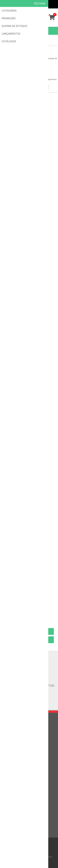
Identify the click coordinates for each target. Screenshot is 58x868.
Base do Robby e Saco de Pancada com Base (29, 537)
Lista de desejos (13, 797)
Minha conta (47, 4)
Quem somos (11, 727)
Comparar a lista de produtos (19, 822)
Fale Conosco (11, 757)
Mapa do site (11, 767)
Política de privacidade (15, 732)
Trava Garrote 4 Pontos (29, 408)
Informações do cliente (16, 781)
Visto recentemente (14, 816)
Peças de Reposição (20, 43)
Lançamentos (11, 811)
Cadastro (35, 4)
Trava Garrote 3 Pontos (29, 472)
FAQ (6, 762)
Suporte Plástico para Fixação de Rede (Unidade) (29, 345)
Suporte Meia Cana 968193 (29, 214)
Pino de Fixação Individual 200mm (29, 279)
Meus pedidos (41, 4)
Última (49, 616)
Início (5, 43)
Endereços (10, 787)
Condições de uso (13, 742)
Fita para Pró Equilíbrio (29, 601)
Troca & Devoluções (15, 737)
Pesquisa (9, 827)
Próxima (42, 616)
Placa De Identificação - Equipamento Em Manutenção (29, 151)
